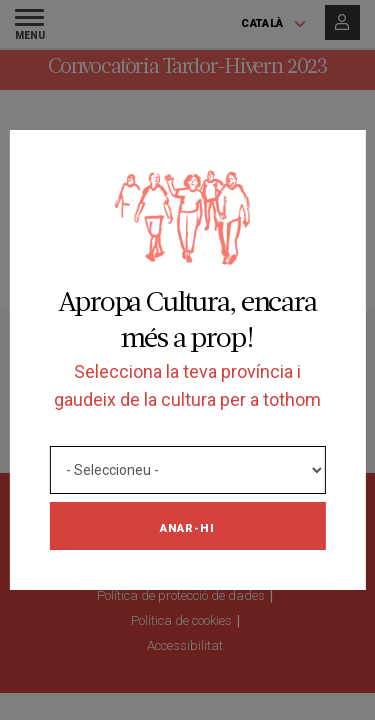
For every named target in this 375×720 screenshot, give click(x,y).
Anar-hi (187, 528)
